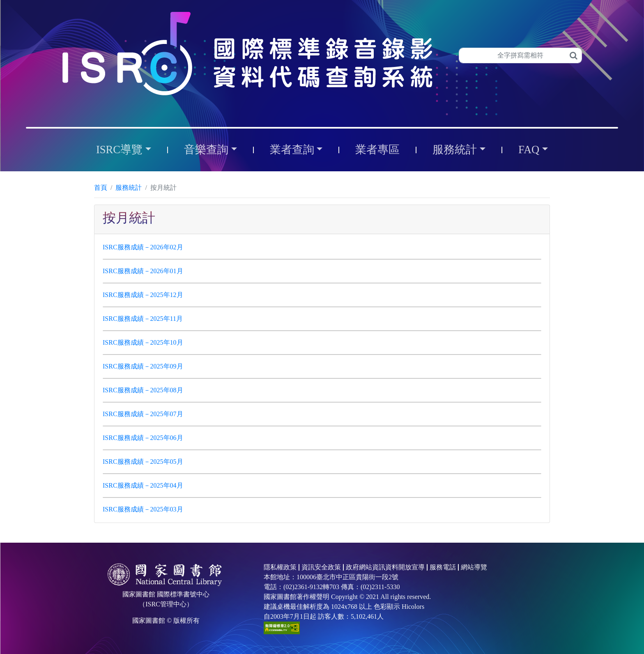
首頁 (101, 188)
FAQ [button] (529, 150)
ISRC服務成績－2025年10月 (143, 342)
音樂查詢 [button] (206, 150)
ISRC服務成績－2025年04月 (143, 485)
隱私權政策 (280, 567)
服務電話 (443, 567)
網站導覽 (474, 567)
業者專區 (377, 150)
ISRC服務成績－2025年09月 (143, 366)
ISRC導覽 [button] (119, 150)
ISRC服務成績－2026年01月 (143, 271)
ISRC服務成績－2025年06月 (143, 438)
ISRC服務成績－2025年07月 (143, 414)
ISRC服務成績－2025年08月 (143, 390)
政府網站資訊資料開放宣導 (385, 567)
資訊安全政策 (321, 567)
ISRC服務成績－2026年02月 (143, 247)
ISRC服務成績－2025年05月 (143, 462)
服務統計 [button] (455, 150)
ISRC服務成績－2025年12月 (143, 295)
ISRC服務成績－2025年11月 (143, 319)
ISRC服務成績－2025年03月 (143, 509)
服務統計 (129, 188)
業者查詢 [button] (292, 150)
